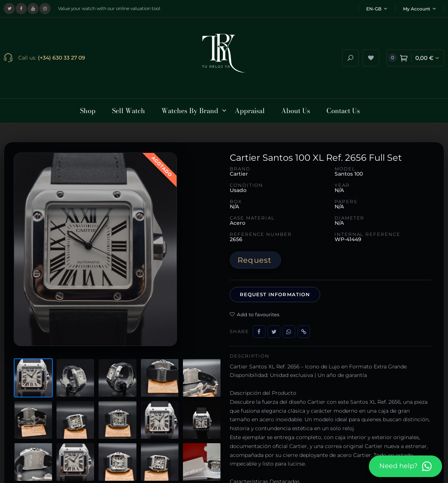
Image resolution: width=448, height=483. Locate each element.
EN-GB (377, 9)
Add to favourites (255, 305)
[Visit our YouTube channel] (33, 9)
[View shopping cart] (415, 53)
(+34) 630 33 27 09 (62, 53)
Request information (275, 285)
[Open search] (350, 53)
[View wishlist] (371, 53)
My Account (419, 9)
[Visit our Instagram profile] (45, 9)
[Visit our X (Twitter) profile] (9, 9)
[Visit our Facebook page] (21, 9)
